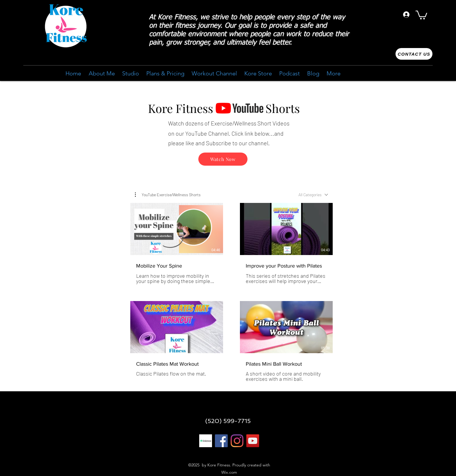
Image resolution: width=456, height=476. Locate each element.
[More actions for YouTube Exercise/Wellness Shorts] (168, 195)
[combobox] (313, 195)
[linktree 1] (206, 441)
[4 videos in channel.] (231, 292)
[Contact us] (414, 54)
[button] (421, 15)
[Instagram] (237, 441)
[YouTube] (253, 441)
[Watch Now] (223, 159)
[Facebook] (221, 441)
